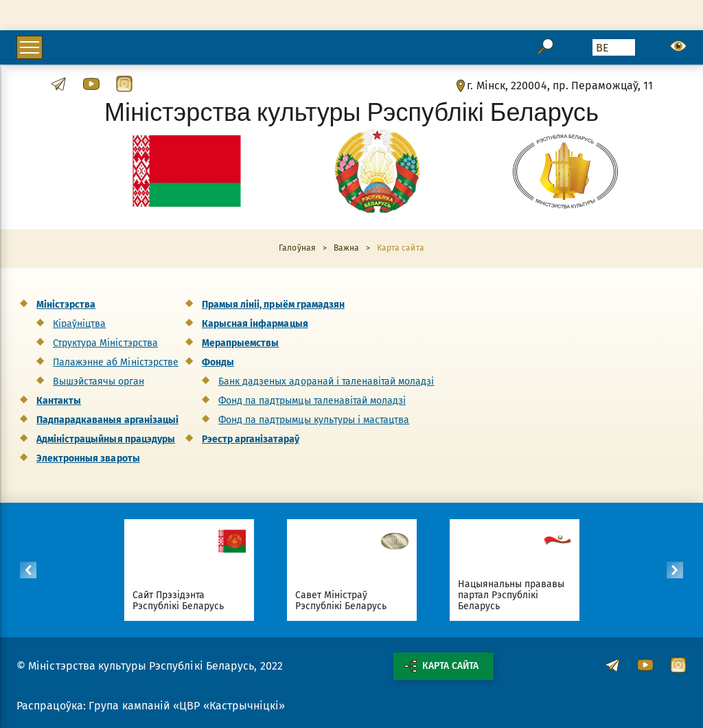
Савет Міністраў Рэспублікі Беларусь (341, 601)
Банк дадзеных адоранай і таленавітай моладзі (326, 382)
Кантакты (59, 401)
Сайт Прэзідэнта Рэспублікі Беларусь (178, 601)
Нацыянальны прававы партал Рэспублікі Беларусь (511, 595)
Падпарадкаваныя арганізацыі (107, 420)
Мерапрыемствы (240, 343)
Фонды (218, 362)
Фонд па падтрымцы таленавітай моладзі (312, 401)
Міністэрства (66, 305)
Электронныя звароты (88, 458)
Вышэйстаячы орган (99, 382)
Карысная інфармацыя (255, 324)
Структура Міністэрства (105, 343)
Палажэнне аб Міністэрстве (116, 362)
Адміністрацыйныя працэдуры (106, 439)
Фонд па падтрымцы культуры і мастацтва (314, 420)
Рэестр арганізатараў (251, 439)
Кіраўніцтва (79, 324)
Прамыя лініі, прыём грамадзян (273, 305)
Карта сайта (441, 666)
